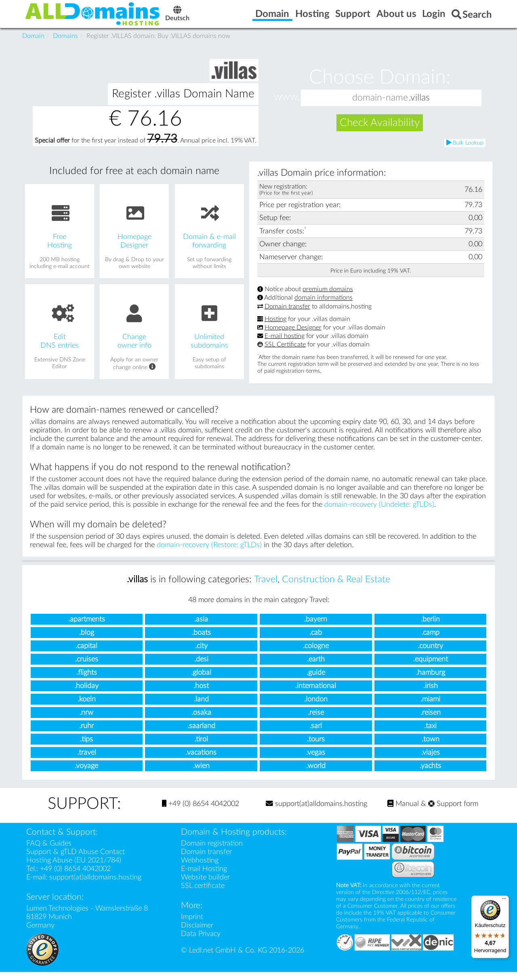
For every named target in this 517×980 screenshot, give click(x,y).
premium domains (328, 297)
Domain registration (212, 851)
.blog (87, 641)
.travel (87, 761)
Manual (403, 812)
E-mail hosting (285, 344)
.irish (431, 694)
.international (316, 694)
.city (201, 654)
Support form (453, 812)
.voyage (86, 774)
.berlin (430, 627)
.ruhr (86, 734)
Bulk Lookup (465, 151)
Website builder (205, 885)
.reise (316, 721)
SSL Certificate (285, 353)
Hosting (275, 327)
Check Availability (380, 131)
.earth (316, 667)
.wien (201, 774)
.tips (86, 747)
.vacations (201, 761)
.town (431, 747)
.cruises (87, 667)
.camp (430, 641)
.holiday (86, 694)
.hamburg (431, 681)
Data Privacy (201, 942)
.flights (87, 681)
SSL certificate (203, 894)
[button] (473, 106)
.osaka (201, 721)
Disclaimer (197, 933)
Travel (266, 588)
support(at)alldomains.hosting (316, 812)
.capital (86, 654)
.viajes (431, 761)
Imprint (192, 925)
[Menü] (504, 900)
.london (316, 707)
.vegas (316, 761)
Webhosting (200, 868)
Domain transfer (287, 315)
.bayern (316, 627)
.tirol (201, 747)
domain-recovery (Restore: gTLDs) (209, 553)
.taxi (430, 734)
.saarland (201, 734)
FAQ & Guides (49, 851)
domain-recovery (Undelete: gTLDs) (379, 513)
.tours (316, 747)
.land (201, 707)
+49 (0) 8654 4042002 (201, 812)
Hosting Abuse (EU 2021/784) (74, 868)
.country (430, 654)
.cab (316, 641)
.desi (201, 667)
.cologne (316, 654)
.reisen (431, 721)
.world (316, 774)
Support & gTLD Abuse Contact (76, 860)
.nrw (86, 721)
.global (201, 681)
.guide (316, 681)
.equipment (431, 667)
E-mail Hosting (204, 877)
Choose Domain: (380, 86)
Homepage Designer (293, 336)
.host (201, 694)
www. (287, 105)
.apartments (87, 627)
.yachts (430, 774)
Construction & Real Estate (336, 588)
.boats (201, 641)
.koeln (87, 707)
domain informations (324, 306)
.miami (430, 707)
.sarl (316, 734)
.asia (201, 627)
